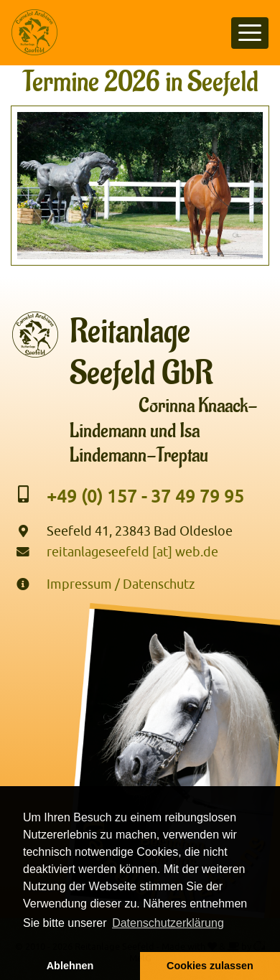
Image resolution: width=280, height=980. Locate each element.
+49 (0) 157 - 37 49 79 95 (145, 496)
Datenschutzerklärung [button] (168, 923)
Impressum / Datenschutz (121, 584)
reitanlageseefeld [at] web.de (132, 552)
